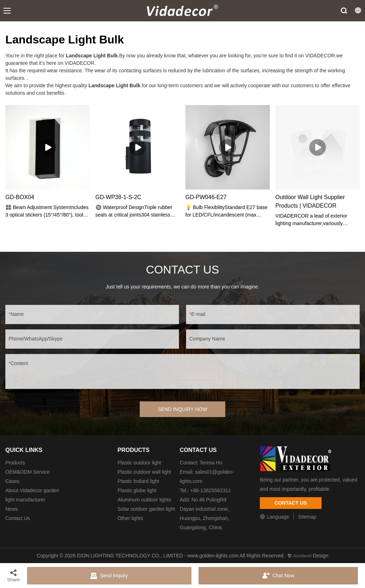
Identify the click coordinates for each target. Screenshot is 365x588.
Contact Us (18, 518)
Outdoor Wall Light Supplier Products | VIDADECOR (310, 201)
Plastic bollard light (138, 481)
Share (14, 575)
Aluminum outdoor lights (144, 500)
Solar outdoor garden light (146, 509)
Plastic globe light (137, 490)
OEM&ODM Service (27, 472)
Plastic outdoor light (139, 463)
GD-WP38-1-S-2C (119, 197)
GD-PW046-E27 (206, 197)
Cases (12, 481)
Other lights (130, 518)
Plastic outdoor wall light (144, 472)
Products (15, 463)
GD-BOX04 (20, 197)
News (12, 509)
